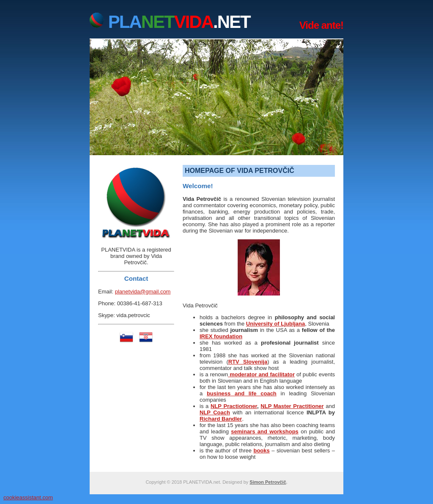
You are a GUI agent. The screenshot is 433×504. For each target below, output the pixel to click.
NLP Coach (215, 412)
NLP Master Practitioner (292, 406)
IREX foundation (221, 336)
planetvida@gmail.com (143, 292)
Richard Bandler (221, 419)
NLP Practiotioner (234, 406)
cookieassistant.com (28, 497)
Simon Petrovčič (268, 482)
